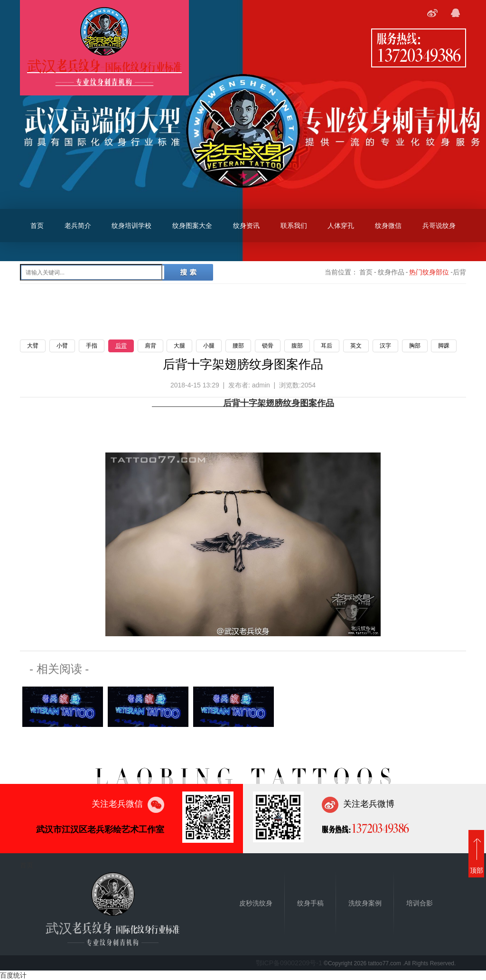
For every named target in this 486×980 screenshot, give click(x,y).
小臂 (62, 346)
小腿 (209, 346)
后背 (121, 346)
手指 (92, 346)
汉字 (385, 346)
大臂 (33, 346)
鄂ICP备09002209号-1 (289, 963)
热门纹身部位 (429, 272)
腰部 (238, 346)
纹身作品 (391, 272)
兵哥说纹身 (439, 226)
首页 (37, 226)
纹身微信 (388, 226)
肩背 (150, 346)
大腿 (179, 346)
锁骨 (268, 346)
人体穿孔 (341, 226)
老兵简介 (78, 226)
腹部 (297, 346)
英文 (356, 346)
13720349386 (419, 55)
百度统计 (13, 975)
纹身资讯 (246, 226)
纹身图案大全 (192, 226)
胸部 (415, 346)
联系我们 (294, 226)
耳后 (327, 346)
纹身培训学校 (131, 226)
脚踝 (444, 346)
